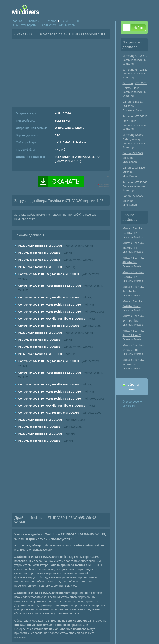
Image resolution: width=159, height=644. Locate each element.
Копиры (34, 21)
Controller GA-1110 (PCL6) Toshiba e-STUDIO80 (50, 286)
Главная (17, 21)
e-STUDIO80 (71, 21)
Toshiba (51, 21)
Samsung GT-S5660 (135, 182)
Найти (138, 27)
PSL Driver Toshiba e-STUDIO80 (39, 253)
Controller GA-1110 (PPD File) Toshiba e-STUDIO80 (52, 319)
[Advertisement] (61, 71)
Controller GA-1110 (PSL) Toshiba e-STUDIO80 (49, 274)
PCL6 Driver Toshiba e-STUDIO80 (40, 246)
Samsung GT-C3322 (135, 69)
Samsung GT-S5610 (135, 56)
